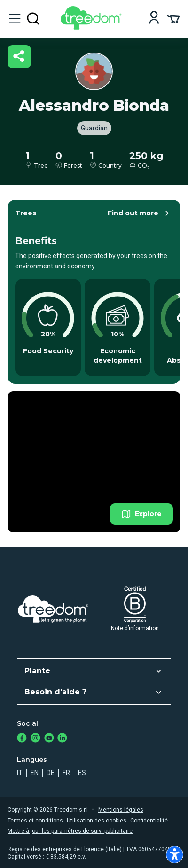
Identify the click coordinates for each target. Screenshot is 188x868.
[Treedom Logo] (93, 27)
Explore (141, 514)
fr (66, 773)
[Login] (154, 19)
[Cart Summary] (173, 18)
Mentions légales (121, 810)
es (82, 773)
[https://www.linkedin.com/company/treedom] (62, 739)
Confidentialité (149, 821)
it (20, 773)
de (51, 773)
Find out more (140, 213)
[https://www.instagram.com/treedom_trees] (35, 739)
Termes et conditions (35, 821)
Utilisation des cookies (97, 821)
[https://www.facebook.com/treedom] (22, 739)
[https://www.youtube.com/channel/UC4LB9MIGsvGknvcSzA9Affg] (49, 739)
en (35, 773)
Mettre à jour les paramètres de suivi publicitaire (70, 831)
